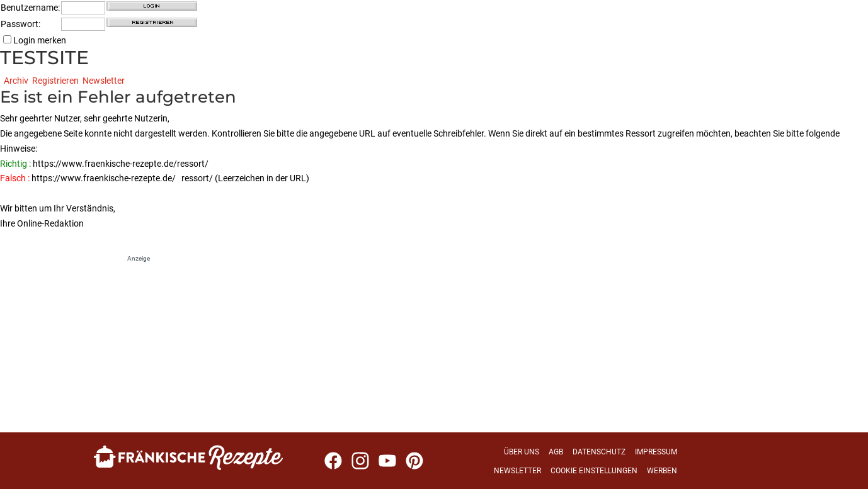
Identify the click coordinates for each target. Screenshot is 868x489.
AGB (556, 452)
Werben (662, 471)
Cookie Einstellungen (594, 471)
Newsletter (104, 81)
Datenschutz (599, 452)
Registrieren (55, 81)
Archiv (16, 81)
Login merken (35, 40)
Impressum (656, 452)
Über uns (522, 452)
